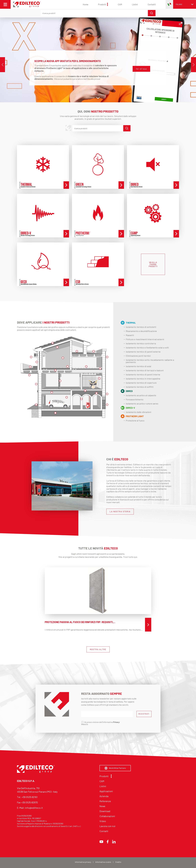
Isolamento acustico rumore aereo (142, 404)
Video (103, 821)
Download (105, 811)
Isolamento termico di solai (138, 366)
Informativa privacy (83, 862)
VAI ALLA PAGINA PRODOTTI (153, 264)
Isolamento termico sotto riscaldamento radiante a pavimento (150, 361)
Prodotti (103, 4)
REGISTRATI (144, 714)
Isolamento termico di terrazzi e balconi (145, 370)
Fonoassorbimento (135, 399)
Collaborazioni (107, 816)
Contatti (152, 4)
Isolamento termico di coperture (141, 383)
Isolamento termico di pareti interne (143, 374)
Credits (118, 862)
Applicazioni (106, 791)
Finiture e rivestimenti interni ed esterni (145, 339)
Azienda (104, 796)
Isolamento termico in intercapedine (143, 379)
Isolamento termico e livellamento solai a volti (147, 348)
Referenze (105, 801)
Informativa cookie (103, 862)
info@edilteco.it (34, 808)
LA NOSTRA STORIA (120, 511)
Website (85, 724)
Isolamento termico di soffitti (140, 387)
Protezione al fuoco (135, 421)
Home (85, 4)
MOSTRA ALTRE (98, 649)
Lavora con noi (107, 826)
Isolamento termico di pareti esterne (143, 352)
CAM (120, 4)
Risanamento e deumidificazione (141, 331)
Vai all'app (141, 69)
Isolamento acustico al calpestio (141, 395)
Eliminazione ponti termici (138, 356)
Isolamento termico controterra (141, 343)
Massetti (130, 335)
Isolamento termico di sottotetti (141, 327)
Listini (135, 4)
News (102, 806)
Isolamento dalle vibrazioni (138, 412)
